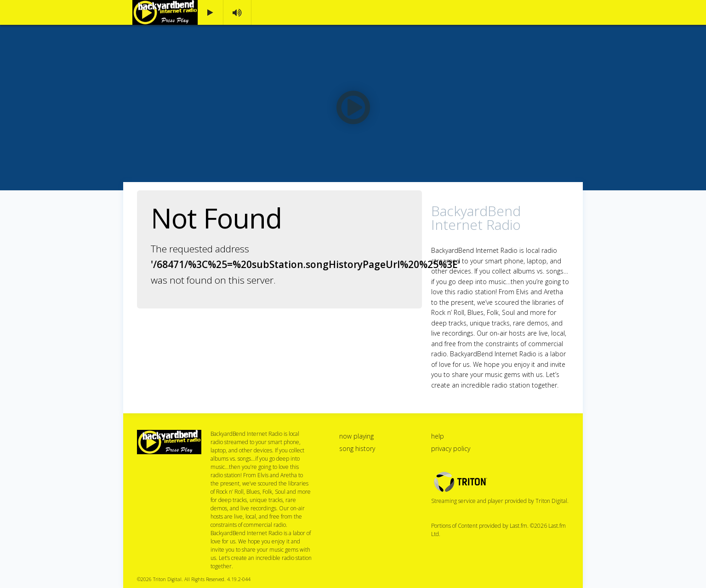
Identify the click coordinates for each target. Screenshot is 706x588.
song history (357, 448)
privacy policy (451, 448)
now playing (356, 436)
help (438, 436)
